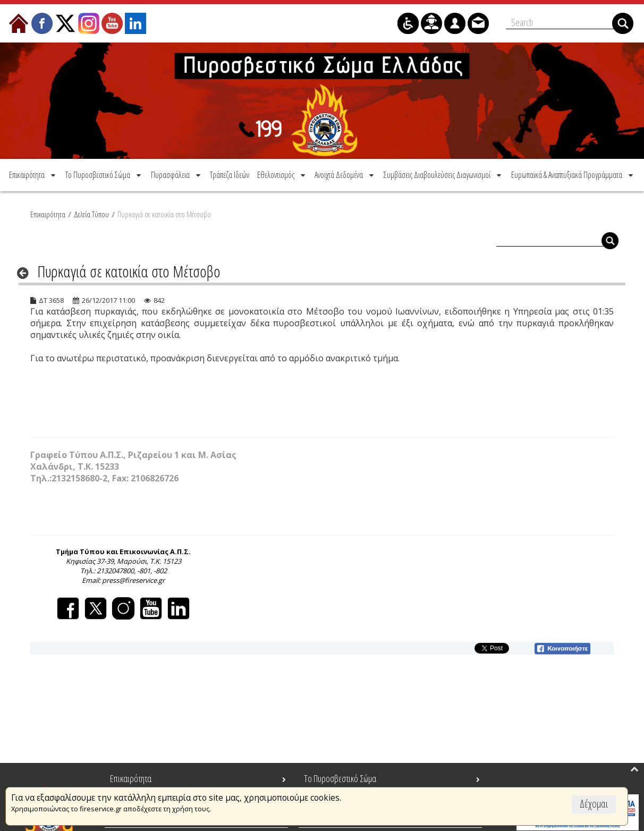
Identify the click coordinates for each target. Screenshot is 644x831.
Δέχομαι (594, 804)
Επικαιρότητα (48, 214)
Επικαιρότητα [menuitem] (131, 778)
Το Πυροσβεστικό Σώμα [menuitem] (340, 778)
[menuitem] (33, 175)
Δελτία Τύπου (91, 214)
